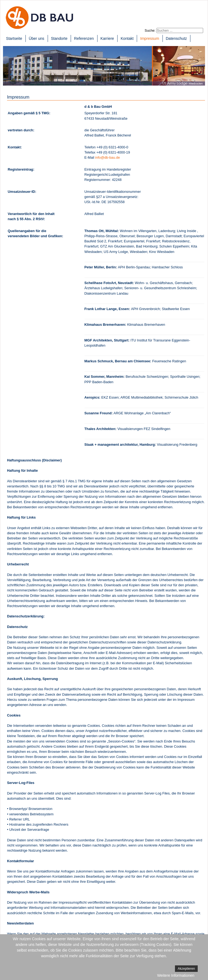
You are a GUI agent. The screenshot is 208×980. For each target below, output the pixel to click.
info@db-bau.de (107, 157)
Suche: (150, 30)
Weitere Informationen (176, 975)
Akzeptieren (186, 969)
